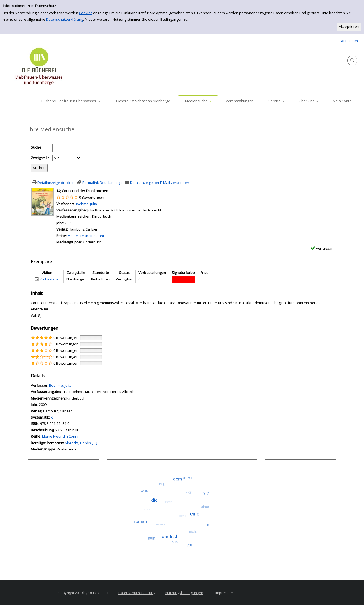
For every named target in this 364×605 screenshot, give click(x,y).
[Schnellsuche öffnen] (352, 60)
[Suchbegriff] (193, 148)
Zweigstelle (40, 158)
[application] (71, 101)
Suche (36, 147)
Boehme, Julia (86, 204)
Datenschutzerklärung (65, 19)
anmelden (350, 41)
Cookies (86, 13)
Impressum (225, 593)
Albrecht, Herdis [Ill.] (81, 443)
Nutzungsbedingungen (184, 593)
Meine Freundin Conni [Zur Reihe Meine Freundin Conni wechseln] (86, 236)
